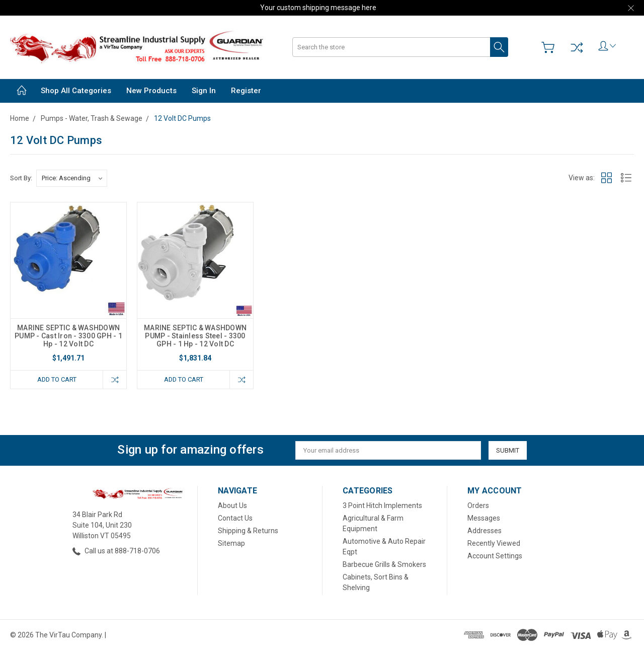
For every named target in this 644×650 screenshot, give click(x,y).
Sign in (204, 91)
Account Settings (495, 556)
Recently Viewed (494, 543)
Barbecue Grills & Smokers (384, 564)
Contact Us (235, 518)
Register (246, 91)
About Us (232, 505)
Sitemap (231, 543)
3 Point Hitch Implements (382, 505)
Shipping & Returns (248, 531)
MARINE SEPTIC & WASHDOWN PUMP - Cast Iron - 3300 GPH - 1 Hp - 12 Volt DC (68, 336)
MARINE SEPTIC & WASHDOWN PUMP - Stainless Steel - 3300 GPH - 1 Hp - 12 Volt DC (195, 336)
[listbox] (72, 178)
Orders (478, 505)
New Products (151, 91)
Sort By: (21, 178)
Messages (484, 518)
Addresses (485, 531)
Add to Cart (57, 379)
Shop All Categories (76, 91)
